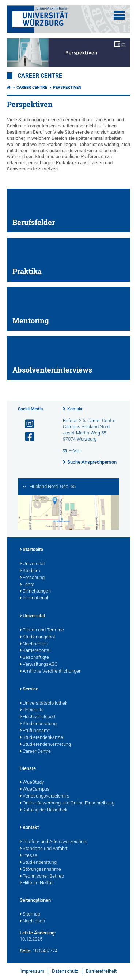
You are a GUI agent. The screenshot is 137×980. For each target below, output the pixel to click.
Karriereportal (35, 651)
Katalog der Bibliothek (43, 810)
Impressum (32, 971)
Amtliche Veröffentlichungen (51, 672)
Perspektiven (67, 88)
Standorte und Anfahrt (44, 849)
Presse (28, 856)
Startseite (31, 550)
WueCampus (35, 790)
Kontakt (75, 409)
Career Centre (40, 76)
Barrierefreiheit (101, 971)
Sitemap (30, 914)
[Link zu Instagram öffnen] (27, 424)
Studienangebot (37, 637)
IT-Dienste (32, 710)
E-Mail (75, 451)
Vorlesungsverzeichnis (45, 796)
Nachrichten (34, 644)
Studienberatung (38, 724)
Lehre (27, 585)
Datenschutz (65, 971)
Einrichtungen (35, 591)
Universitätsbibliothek (43, 704)
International (34, 598)
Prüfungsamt (35, 731)
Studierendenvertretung (45, 745)
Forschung (32, 578)
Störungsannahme (40, 870)
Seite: (26, 951)
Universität (32, 564)
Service (29, 689)
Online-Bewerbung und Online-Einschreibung (67, 803)
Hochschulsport (38, 717)
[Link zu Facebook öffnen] (27, 437)
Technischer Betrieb (42, 877)
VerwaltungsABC (39, 665)
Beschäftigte (34, 658)
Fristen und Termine (42, 630)
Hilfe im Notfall (37, 883)
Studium (30, 571)
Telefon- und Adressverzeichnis (54, 842)
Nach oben (32, 921)
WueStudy (32, 783)
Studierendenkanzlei (42, 738)
